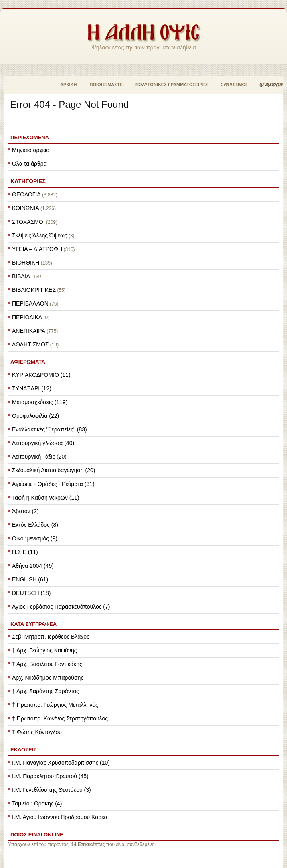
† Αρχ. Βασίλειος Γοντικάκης (47, 664)
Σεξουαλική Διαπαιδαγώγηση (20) (54, 470)
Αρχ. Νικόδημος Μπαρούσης (48, 678)
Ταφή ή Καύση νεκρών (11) (46, 498)
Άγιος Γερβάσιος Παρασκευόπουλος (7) (61, 607)
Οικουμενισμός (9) (35, 538)
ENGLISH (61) (30, 579)
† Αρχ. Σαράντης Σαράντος (45, 691)
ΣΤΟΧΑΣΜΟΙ (28, 222)
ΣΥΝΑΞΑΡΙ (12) (32, 388)
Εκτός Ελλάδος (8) (35, 525)
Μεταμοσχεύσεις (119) (40, 402)
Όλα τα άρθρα (29, 164)
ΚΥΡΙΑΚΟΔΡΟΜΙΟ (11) (41, 375)
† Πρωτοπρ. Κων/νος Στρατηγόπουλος (60, 718)
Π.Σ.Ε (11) (25, 552)
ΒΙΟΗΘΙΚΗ (26, 263)
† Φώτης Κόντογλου (37, 732)
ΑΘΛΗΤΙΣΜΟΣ (30, 344)
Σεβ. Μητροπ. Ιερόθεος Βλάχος (51, 637)
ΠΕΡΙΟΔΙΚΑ (27, 317)
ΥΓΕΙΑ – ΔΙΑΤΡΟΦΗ (37, 249)
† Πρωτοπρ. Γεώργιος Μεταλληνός (55, 705)
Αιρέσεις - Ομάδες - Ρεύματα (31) (53, 484)
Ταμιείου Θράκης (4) (37, 803)
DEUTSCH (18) (31, 593)
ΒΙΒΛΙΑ (21, 276)
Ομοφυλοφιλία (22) (35, 416)
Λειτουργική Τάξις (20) (39, 457)
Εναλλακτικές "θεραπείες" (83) (50, 429)
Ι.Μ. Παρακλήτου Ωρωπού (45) (50, 776)
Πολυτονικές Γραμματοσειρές (172, 85)
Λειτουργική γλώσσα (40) (43, 443)
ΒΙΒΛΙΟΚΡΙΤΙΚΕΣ (34, 290)
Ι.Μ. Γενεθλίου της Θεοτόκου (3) (52, 790)
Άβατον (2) (25, 511)
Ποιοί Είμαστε (106, 85)
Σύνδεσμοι (234, 85)
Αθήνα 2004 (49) (33, 566)
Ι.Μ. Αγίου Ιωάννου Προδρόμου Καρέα (60, 817)
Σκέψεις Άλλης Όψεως (40, 235)
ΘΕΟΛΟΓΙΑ (26, 194)
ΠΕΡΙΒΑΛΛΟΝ (30, 303)
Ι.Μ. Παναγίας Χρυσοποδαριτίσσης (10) (61, 763)
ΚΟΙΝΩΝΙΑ (26, 208)
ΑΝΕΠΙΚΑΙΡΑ (29, 331)
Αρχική (69, 85)
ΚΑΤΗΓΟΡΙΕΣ (28, 181)
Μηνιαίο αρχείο (31, 150)
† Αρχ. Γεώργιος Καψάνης (44, 650)
